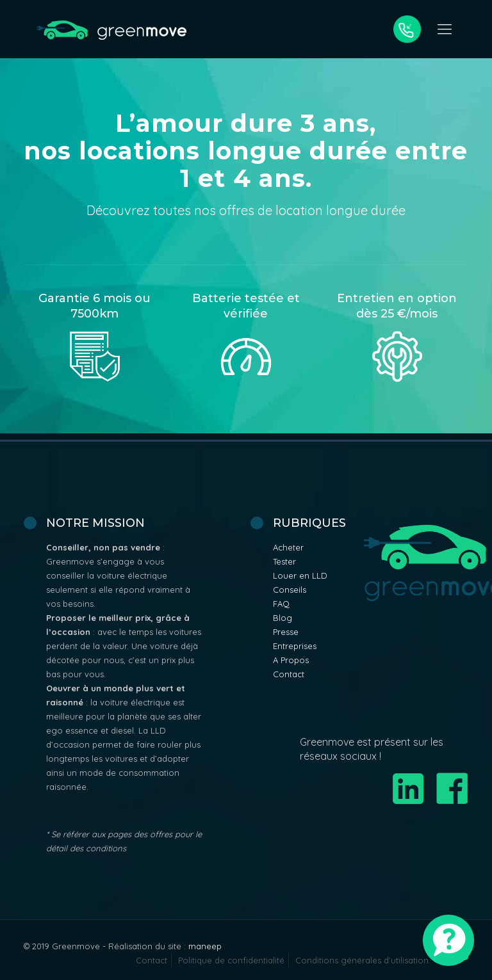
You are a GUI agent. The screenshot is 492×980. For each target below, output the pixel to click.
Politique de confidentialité (231, 960)
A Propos (291, 660)
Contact (289, 674)
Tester (284, 561)
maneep (205, 946)
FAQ (281, 604)
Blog (283, 618)
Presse (286, 632)
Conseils (290, 590)
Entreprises (295, 646)
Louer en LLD (300, 575)
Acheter (288, 547)
